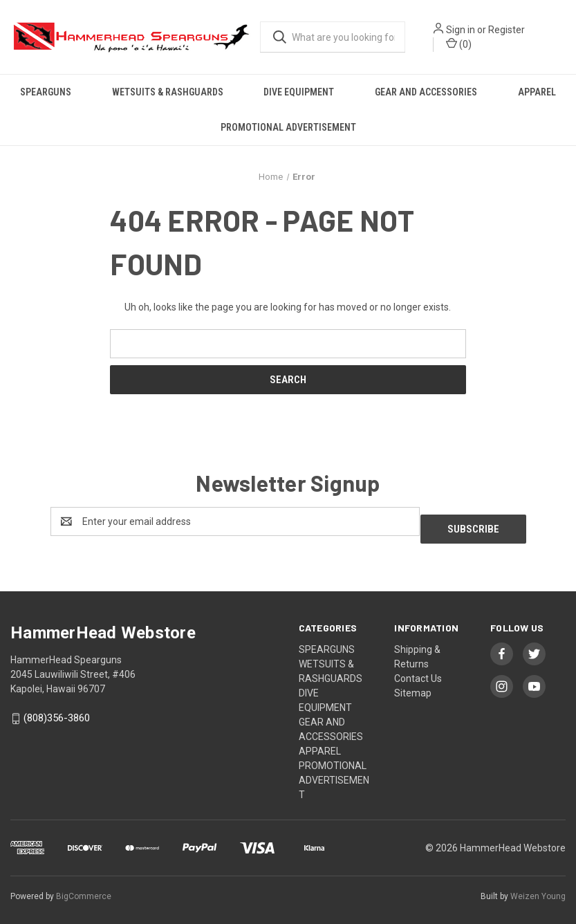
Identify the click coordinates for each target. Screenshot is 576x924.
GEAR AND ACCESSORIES (426, 92)
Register (507, 30)
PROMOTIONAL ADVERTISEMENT (288, 127)
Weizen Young (538, 889)
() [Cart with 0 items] (459, 44)
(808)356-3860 (57, 711)
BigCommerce (84, 889)
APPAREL (537, 92)
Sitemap (413, 685)
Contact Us (418, 671)
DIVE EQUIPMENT (299, 92)
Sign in (461, 30)
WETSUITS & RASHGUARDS (168, 92)
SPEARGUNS (46, 92)
